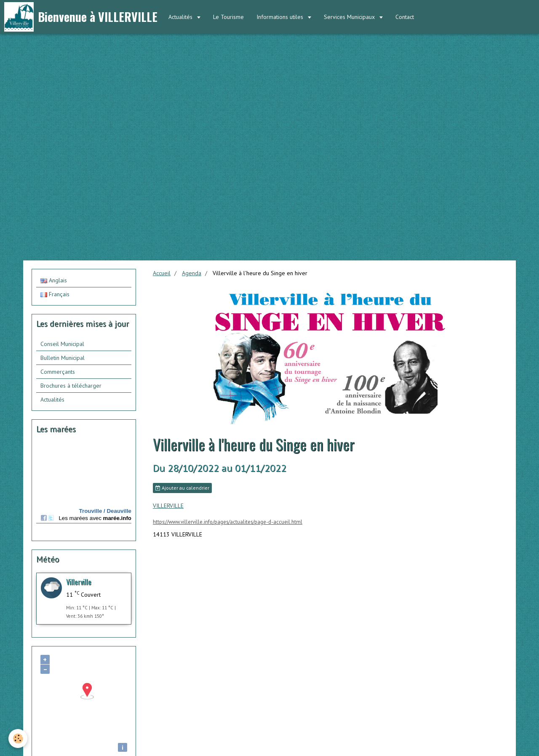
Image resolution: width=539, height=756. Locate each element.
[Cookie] (18, 739)
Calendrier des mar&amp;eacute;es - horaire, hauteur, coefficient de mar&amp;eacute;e (84, 489)
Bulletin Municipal (63, 358)
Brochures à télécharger (71, 386)
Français (55, 294)
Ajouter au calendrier (182, 488)
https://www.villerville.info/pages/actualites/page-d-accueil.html (228, 522)
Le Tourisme (228, 17)
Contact (405, 17)
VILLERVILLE (168, 506)
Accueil (162, 273)
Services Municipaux (350, 17)
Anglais (54, 280)
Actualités (181, 17)
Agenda (192, 273)
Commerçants (58, 372)
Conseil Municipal (62, 344)
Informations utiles (281, 17)
